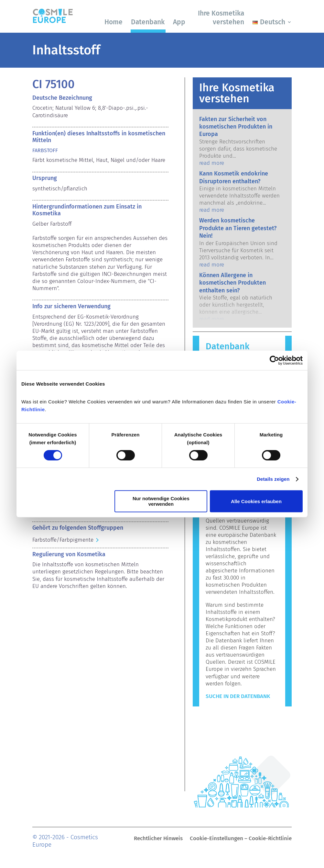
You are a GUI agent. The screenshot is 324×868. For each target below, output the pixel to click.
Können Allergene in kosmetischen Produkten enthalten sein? (232, 283)
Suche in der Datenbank (238, 696)
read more (212, 163)
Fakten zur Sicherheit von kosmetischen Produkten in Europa (236, 127)
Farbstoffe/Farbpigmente (63, 540)
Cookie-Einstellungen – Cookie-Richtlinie (241, 839)
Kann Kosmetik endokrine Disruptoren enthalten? (234, 177)
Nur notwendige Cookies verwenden (161, 501)
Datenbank (148, 22)
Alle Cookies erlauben (256, 501)
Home (113, 22)
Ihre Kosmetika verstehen (221, 18)
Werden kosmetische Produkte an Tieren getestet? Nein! (238, 228)
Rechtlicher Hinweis (158, 839)
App (179, 22)
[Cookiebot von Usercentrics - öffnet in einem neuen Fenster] (274, 360)
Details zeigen (273, 479)
